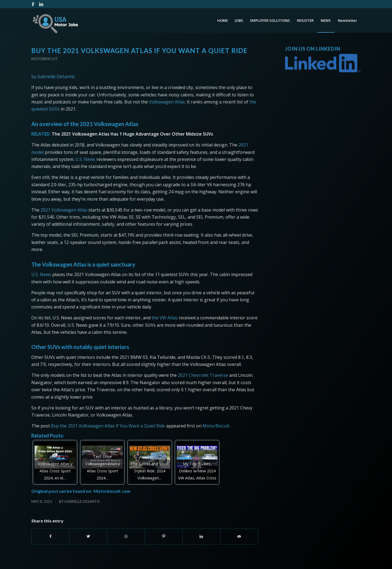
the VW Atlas (165, 318)
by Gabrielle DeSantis (53, 77)
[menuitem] (223, 20)
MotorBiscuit (216, 426)
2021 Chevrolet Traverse (203, 375)
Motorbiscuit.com (112, 491)
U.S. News (85, 159)
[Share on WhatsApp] (126, 536)
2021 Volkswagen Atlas (64, 210)
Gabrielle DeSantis (82, 501)
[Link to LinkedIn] (41, 4)
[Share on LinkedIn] (201, 536)
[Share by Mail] (239, 536)
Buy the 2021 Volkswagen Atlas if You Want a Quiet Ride (108, 426)
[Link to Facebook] (33, 4)
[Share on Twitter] (88, 536)
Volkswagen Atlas (167, 102)
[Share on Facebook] (50, 536)
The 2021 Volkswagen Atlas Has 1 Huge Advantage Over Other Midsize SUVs (132, 134)
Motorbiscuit (45, 59)
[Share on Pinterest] (164, 536)
